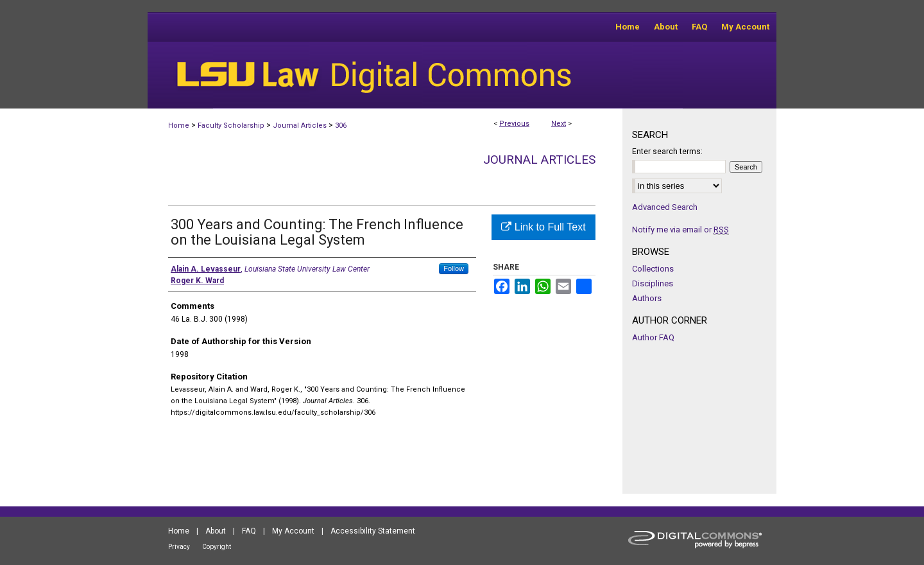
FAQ (249, 531)
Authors (647, 298)
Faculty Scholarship (231, 126)
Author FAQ (653, 337)
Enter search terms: (667, 152)
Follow (454, 268)
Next (559, 124)
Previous (514, 124)
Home (179, 126)
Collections (653, 269)
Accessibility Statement (373, 531)
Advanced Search (665, 207)
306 (341, 126)
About (216, 531)
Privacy (179, 547)
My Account (293, 531)
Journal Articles (300, 126)
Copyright (217, 547)
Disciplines (653, 283)
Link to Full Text (543, 227)
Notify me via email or (680, 230)
